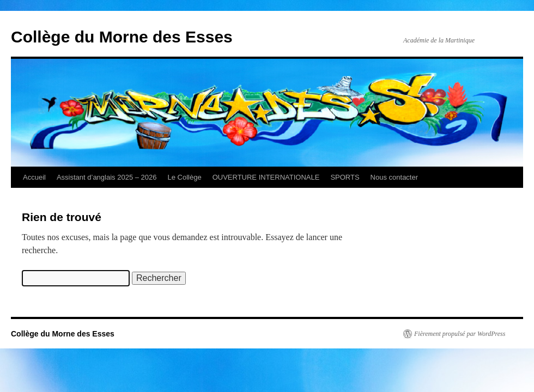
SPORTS (345, 177)
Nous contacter (394, 177)
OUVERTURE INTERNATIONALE (266, 177)
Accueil (34, 177)
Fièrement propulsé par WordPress (460, 334)
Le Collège (185, 177)
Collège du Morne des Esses (122, 37)
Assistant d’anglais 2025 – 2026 (107, 177)
